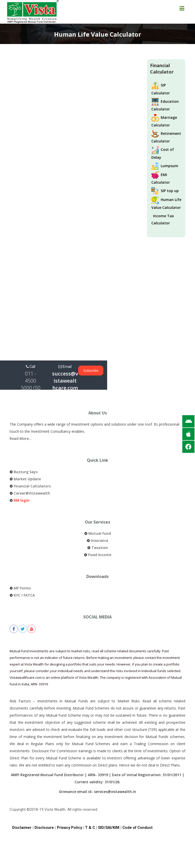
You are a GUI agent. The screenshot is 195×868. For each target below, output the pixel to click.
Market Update (27, 465)
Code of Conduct (137, 813)
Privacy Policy (69, 813)
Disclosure (44, 813)
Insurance (100, 526)
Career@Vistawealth (32, 479)
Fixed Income (100, 540)
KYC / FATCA (24, 581)
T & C (90, 813)
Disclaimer (22, 813)
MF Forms (22, 574)
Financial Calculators (32, 472)
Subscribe (179, 371)
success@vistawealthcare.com (116, 377)
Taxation (100, 533)
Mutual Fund (100, 519)
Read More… (21, 424)
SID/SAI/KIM (109, 813)
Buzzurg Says (26, 458)
